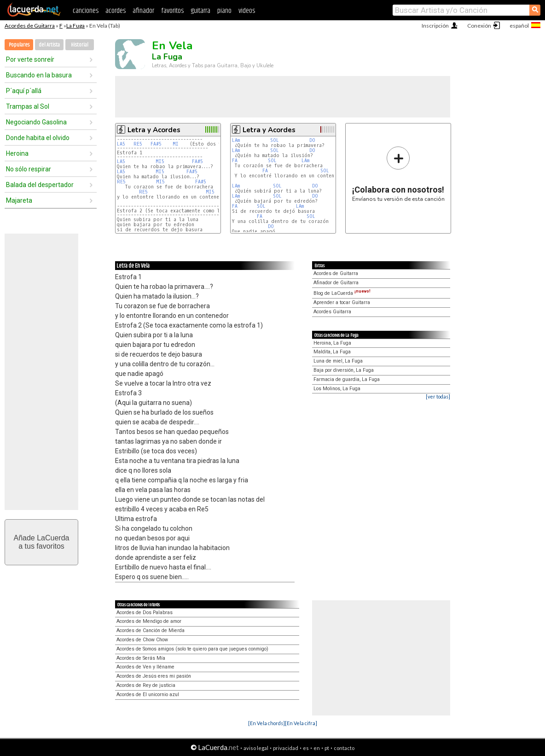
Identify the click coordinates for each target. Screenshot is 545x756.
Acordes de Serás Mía (141, 658)
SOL (275, 140)
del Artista (49, 45)
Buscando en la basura (39, 75)
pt (327, 748)
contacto (344, 748)
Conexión (479, 26)
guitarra (200, 11)
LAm (236, 140)
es (306, 748)
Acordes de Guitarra (30, 26)
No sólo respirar (29, 169)
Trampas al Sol (28, 106)
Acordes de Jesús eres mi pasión (154, 676)
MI (176, 144)
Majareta (19, 200)
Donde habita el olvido (38, 138)
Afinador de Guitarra (336, 283)
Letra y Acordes (154, 130)
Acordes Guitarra (332, 312)
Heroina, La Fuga (332, 343)
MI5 (160, 161)
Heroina (17, 153)
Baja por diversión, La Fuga (344, 370)
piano (224, 11)
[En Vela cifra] (301, 723)
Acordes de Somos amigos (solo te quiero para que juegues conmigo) (192, 649)
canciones (86, 11)
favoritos (172, 11)
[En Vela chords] (267, 723)
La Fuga (75, 26)
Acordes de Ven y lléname (145, 667)
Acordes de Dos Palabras (145, 612)
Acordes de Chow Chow (142, 640)
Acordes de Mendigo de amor (149, 621)
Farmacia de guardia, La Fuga (347, 379)
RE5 (138, 144)
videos (247, 11)
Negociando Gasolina (36, 122)
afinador (143, 11)
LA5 (121, 144)
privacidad (286, 748)
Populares (19, 45)
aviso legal (256, 748)
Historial (80, 45)
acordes (116, 11)
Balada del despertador (40, 185)
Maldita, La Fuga (332, 352)
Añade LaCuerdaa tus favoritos (42, 542)
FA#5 (156, 144)
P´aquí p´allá (24, 91)
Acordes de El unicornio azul (148, 694)
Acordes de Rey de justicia (146, 685)
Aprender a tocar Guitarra (342, 302)
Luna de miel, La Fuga (338, 361)
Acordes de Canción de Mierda (151, 630)
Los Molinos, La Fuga (337, 389)
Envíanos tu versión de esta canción (398, 174)
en (317, 748)
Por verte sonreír (30, 59)
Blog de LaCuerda (342, 293)
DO (312, 140)
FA (235, 161)
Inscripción (435, 26)
